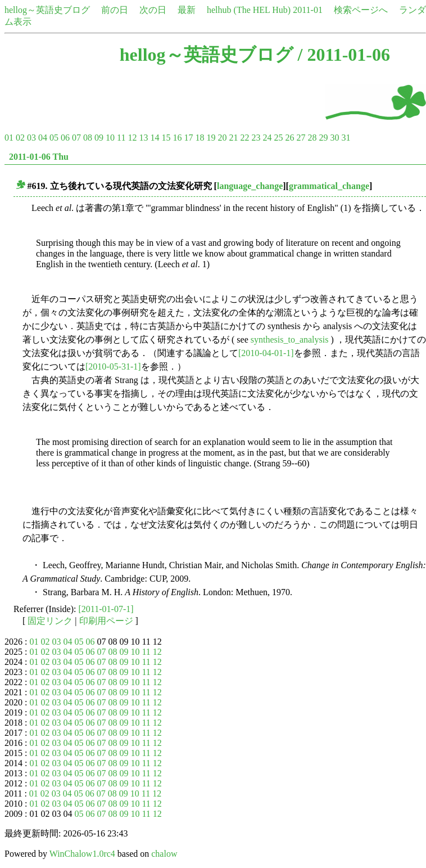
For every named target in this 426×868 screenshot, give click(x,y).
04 (43, 138)
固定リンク (50, 621)
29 (323, 138)
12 (132, 138)
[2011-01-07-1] (106, 609)
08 (88, 138)
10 (110, 138)
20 (222, 138)
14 (155, 138)
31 (346, 138)
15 (166, 138)
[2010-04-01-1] (266, 353)
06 (65, 138)
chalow (164, 854)
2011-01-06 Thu (39, 157)
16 (177, 138)
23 (256, 138)
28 (312, 138)
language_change (250, 186)
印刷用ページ (106, 621)
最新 (187, 10)
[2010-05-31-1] (113, 366)
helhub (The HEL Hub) (249, 10)
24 (267, 138)
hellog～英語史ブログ (47, 10)
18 (200, 138)
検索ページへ (361, 10)
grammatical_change (329, 186)
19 (211, 138)
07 (76, 138)
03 (31, 138)
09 (99, 138)
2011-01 (308, 10)
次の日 (153, 10)
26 (289, 138)
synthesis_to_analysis (290, 339)
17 (188, 138)
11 (121, 138)
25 (278, 138)
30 (334, 138)
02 (20, 138)
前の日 (115, 10)
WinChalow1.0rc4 (82, 854)
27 (301, 138)
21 (233, 138)
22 (244, 138)
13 (143, 138)
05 (54, 138)
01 (9, 138)
